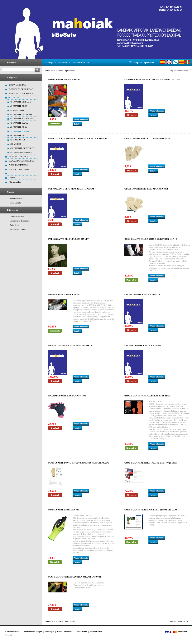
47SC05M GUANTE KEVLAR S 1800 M (143, 345)
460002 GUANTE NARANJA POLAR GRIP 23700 (147, 396)
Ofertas (12, 178)
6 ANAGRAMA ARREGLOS (22, 161)
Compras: (138, 62)
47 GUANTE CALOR (20, 131)
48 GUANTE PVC (18, 135)
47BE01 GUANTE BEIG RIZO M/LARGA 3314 (146, 189)
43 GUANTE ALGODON (21, 114)
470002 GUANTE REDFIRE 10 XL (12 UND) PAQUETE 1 (151, 463)
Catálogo (49, 62)
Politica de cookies (18, 229)
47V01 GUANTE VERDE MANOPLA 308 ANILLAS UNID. (75, 577)
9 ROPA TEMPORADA (19, 169)
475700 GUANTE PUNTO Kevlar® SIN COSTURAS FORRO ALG (78, 463)
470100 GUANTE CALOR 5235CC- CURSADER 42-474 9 (151, 239)
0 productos (149, 62)
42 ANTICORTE (17, 110)
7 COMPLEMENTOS (18, 165)
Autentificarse (16, 199)
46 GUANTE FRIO (19, 127)
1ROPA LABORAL (17, 85)
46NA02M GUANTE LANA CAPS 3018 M (67, 396)
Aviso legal (14, 225)
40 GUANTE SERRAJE (21, 102)
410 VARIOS (16, 144)
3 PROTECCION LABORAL (22, 93)
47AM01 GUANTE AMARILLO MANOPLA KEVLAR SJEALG (77, 138)
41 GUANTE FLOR (19, 106)
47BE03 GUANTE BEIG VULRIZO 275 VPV (68, 239)
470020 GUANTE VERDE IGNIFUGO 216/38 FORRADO (150, 510)
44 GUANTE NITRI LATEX (23, 119)
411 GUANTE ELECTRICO (22, 148)
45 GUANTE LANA (19, 123)
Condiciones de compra (20, 221)
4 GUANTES (13, 98)
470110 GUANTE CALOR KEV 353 (64, 295)
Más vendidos (15, 182)
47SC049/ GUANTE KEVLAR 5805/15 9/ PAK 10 (70, 345)
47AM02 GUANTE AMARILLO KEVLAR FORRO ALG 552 (152, 80)
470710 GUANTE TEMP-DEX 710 (63, 510)
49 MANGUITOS (18, 140)
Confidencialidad (17, 217)
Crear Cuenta (15, 203)
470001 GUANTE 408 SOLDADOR (64, 80)
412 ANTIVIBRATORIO (21, 152)
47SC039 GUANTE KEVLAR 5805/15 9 (142, 295)
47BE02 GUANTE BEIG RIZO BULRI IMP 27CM (147, 138)
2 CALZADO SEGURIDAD (21, 89)
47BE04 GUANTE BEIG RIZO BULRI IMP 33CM (71, 189)
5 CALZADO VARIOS (19, 157)
